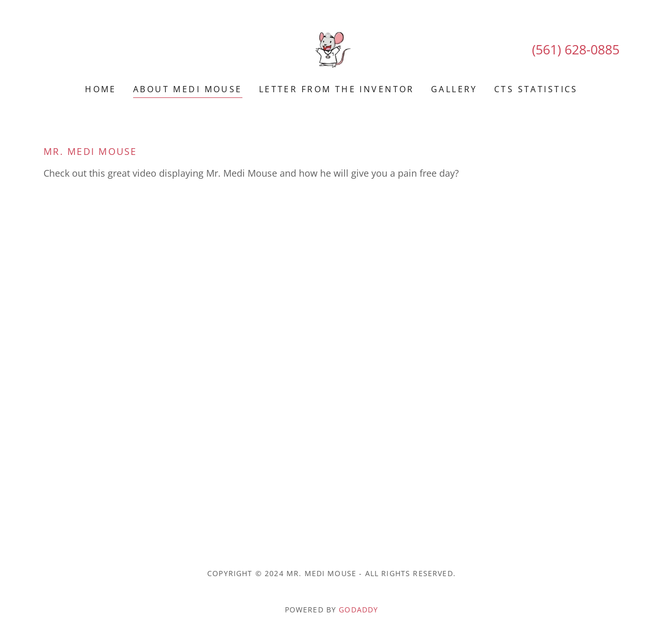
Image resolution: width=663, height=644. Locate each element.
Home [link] (101, 89)
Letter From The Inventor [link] (337, 89)
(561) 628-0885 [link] (576, 49)
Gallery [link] (454, 89)
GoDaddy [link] (358, 610)
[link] (331, 49)
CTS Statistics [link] (536, 89)
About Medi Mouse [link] (188, 89)
